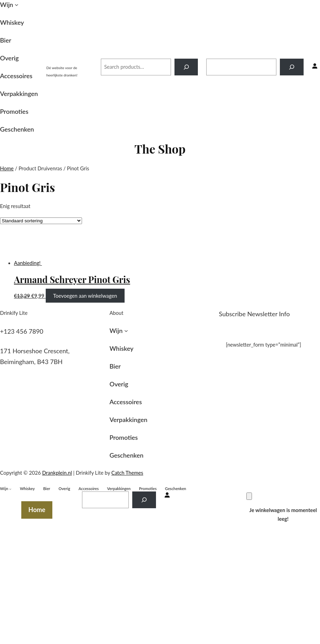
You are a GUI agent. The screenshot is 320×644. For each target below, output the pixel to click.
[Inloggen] (315, 67)
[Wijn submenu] (17, 5)
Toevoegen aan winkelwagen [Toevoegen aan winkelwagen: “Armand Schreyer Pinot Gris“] (85, 296)
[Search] (186, 67)
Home (7, 168)
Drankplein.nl (70, 60)
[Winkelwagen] (249, 496)
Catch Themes (127, 473)
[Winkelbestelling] (41, 221)
